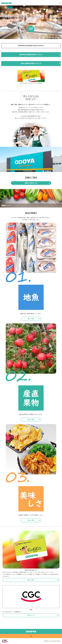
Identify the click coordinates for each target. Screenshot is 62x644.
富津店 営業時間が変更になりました (31, 63)
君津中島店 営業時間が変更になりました (31, 55)
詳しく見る (31, 319)
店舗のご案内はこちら (31, 183)
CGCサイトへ (31, 615)
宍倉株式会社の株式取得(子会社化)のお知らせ (31, 46)
